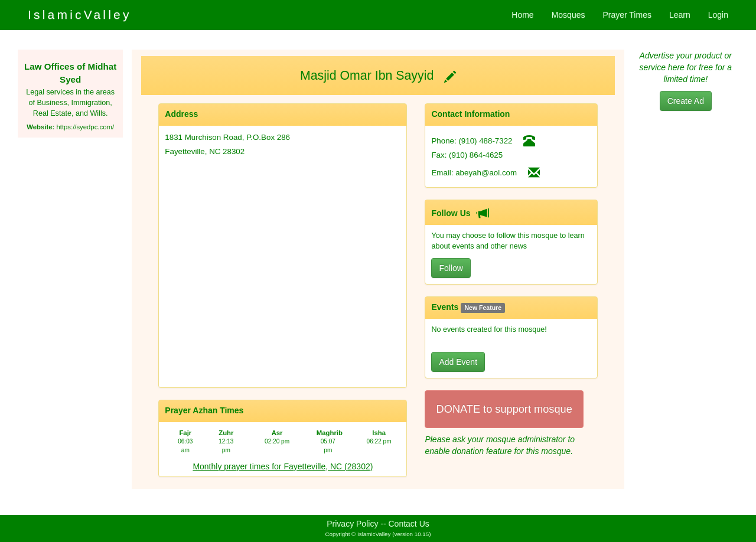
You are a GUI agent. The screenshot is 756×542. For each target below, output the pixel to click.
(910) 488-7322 (485, 141)
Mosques (568, 15)
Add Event (458, 362)
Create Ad (686, 101)
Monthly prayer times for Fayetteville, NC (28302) (283, 466)
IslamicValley (80, 14)
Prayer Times (627, 15)
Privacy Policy (352, 524)
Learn (680, 15)
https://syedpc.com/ (85, 127)
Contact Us (409, 524)
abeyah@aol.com (486, 173)
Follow (451, 268)
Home (522, 15)
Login (718, 15)
